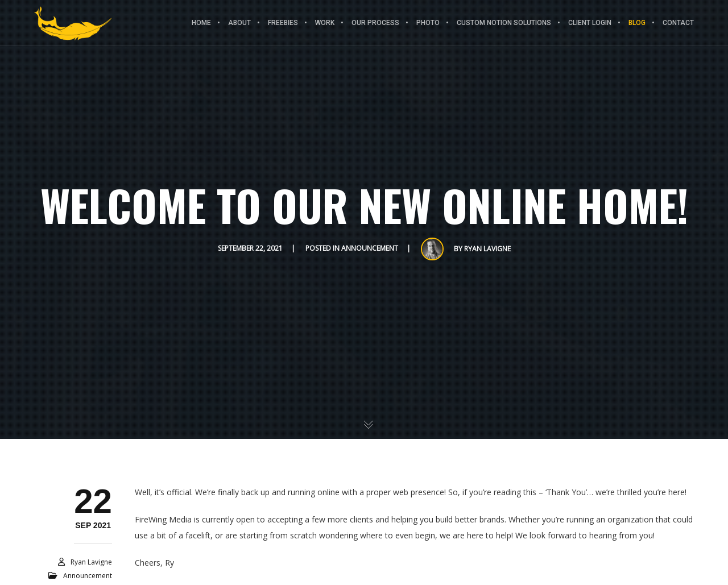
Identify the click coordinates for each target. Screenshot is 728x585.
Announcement (370, 248)
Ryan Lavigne (487, 249)
